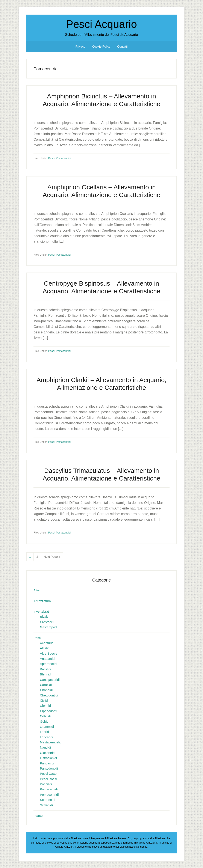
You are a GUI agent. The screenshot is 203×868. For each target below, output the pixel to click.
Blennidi (46, 674)
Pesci (51, 158)
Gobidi (45, 721)
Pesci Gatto (48, 774)
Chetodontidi (49, 695)
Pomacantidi (49, 789)
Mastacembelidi (51, 742)
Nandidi (45, 747)
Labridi (45, 732)
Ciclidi (44, 700)
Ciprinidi (46, 706)
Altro (37, 590)
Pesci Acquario (102, 24)
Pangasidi (47, 763)
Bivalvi (45, 617)
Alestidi (45, 648)
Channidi (46, 690)
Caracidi (46, 685)
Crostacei (47, 622)
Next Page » (52, 558)
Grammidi (47, 727)
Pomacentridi (64, 158)
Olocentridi (48, 753)
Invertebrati (42, 611)
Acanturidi (47, 643)
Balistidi (45, 669)
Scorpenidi (48, 800)
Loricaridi (46, 737)
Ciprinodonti (48, 711)
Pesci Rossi (48, 779)
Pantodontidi (49, 768)
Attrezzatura (42, 601)
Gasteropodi (49, 627)
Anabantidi (48, 659)
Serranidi (46, 805)
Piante (38, 816)
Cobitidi (45, 716)
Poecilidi (46, 784)
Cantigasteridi (50, 680)
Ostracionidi (48, 758)
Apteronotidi (48, 664)
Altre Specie (49, 653)
